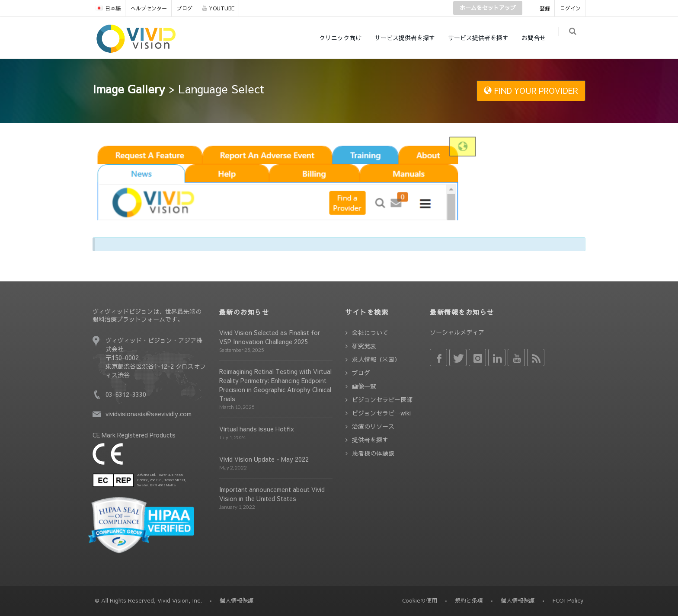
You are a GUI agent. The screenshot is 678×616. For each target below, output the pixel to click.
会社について (370, 332)
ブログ (185, 8)
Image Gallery (129, 89)
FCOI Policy (568, 600)
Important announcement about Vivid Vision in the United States (272, 494)
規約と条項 (469, 600)
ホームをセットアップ (488, 8)
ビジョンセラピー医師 (382, 399)
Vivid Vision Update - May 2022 (264, 459)
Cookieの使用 (420, 600)
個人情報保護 (518, 600)
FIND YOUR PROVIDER (531, 91)
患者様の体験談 (373, 453)
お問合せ (538, 38)
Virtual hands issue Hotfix (257, 429)
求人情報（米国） (376, 359)
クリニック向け (345, 38)
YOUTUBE (218, 8)
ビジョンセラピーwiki (381, 413)
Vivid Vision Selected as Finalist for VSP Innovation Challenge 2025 (270, 337)
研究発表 (364, 346)
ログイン (570, 8)
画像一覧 (364, 386)
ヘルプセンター (149, 8)
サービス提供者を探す (409, 38)
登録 (545, 8)
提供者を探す (370, 440)
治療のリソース (373, 426)
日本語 (108, 8)
